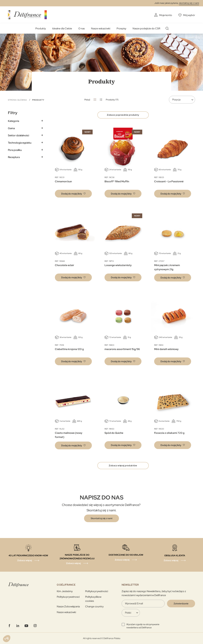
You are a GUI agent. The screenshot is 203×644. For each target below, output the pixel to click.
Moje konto (166, 15)
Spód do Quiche (114, 433)
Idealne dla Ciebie (62, 28)
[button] (73, 194)
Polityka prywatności (97, 591)
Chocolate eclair (64, 265)
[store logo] (27, 15)
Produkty (41, 28)
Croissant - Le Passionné (169, 181)
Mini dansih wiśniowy (166, 349)
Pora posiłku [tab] (15, 150)
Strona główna (18, 100)
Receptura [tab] (14, 157)
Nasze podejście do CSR (146, 28)
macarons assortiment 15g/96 (122, 349)
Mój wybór (189, 15)
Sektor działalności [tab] (18, 135)
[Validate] (181, 604)
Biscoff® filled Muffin (117, 181)
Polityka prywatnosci (68, 597)
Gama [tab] (11, 128)
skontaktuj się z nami (189, 3)
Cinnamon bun (63, 181)
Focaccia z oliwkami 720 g (169, 433)
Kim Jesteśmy (65, 591)
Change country (94, 606)
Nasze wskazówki (101, 28)
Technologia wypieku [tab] (20, 143)
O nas (82, 28)
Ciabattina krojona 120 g (69, 349)
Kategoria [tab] (13, 121)
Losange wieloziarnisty (118, 265)
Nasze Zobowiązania (68, 606)
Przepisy (121, 28)
